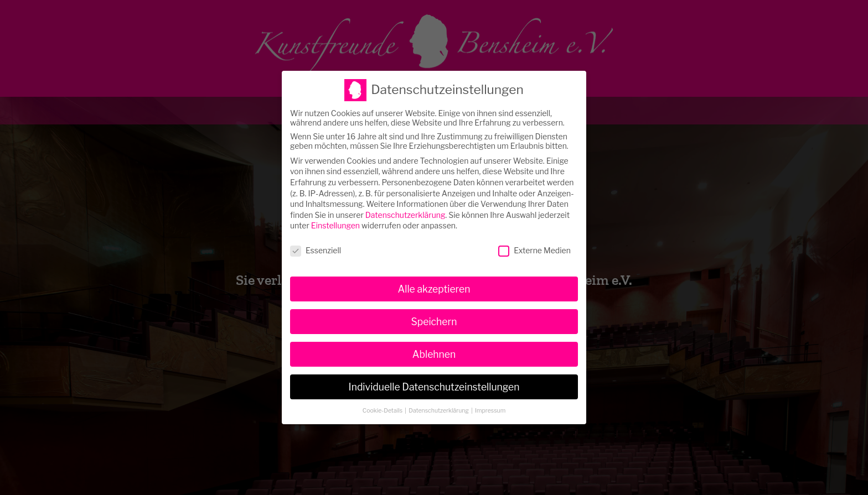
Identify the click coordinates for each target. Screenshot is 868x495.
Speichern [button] (434, 318)
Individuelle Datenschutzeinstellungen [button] (434, 383)
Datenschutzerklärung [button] (439, 407)
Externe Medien (534, 247)
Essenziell (316, 247)
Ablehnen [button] (434, 350)
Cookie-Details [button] (383, 407)
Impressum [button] (490, 407)
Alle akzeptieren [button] (434, 285)
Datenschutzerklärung (405, 211)
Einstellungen (335, 222)
